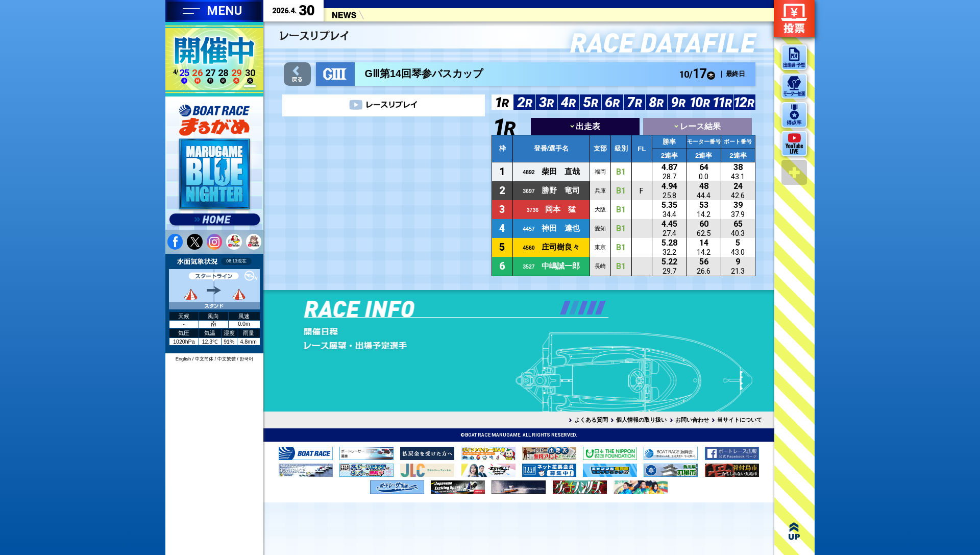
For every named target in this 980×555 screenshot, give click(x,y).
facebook (175, 242)
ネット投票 (794, 19)
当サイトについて (740, 420)
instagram (214, 242)
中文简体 (204, 359)
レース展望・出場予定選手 (376, 345)
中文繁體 (227, 359)
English (183, 359)
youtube (234, 242)
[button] (566, 308)
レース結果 (697, 126)
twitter (194, 242)
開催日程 (376, 331)
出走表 (585, 126)
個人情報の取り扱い (641, 420)
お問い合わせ (692, 420)
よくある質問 (591, 420)
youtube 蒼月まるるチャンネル (254, 242)
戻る (297, 74)
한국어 (246, 359)
